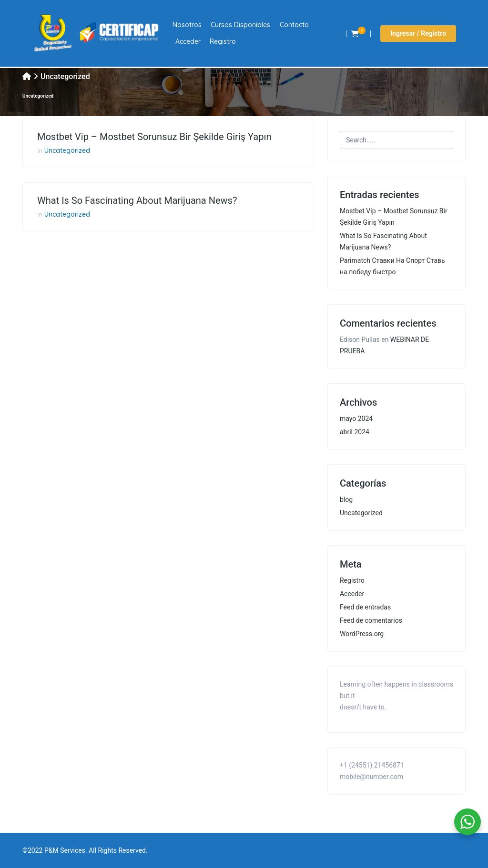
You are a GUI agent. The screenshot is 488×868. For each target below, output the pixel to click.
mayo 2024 (356, 419)
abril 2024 (355, 432)
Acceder (188, 41)
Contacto (294, 25)
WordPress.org (362, 634)
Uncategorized (67, 150)
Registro (223, 41)
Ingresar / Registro (418, 33)
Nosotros (187, 25)
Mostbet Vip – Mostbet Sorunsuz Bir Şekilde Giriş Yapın (154, 137)
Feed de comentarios (371, 620)
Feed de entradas (365, 607)
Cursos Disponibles (240, 25)
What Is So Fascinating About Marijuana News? (137, 200)
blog (346, 499)
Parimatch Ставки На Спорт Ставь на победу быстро (392, 266)
